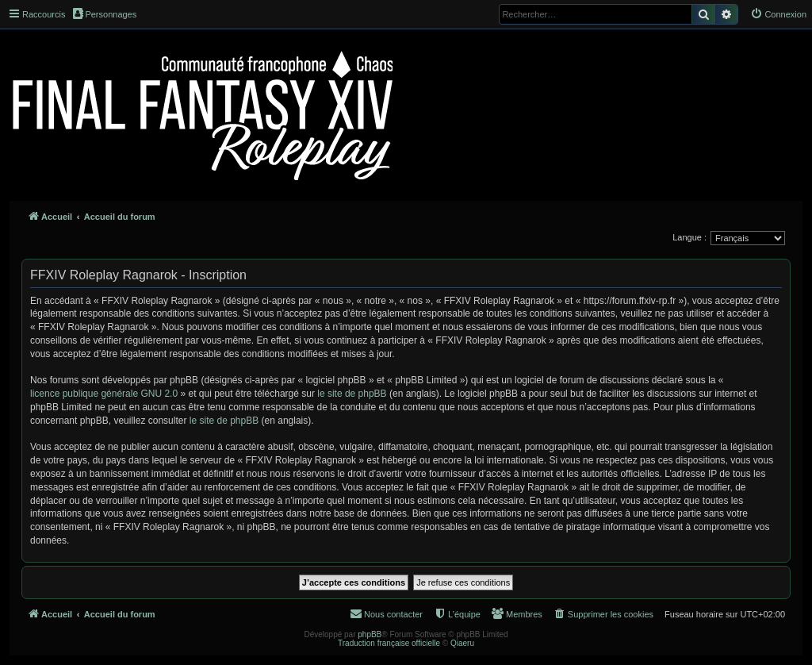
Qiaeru (462, 643)
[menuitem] (778, 14)
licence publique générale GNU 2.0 (104, 394)
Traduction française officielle (389, 643)
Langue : (689, 237)
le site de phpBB (352, 394)
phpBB (370, 634)
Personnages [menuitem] (105, 13)
